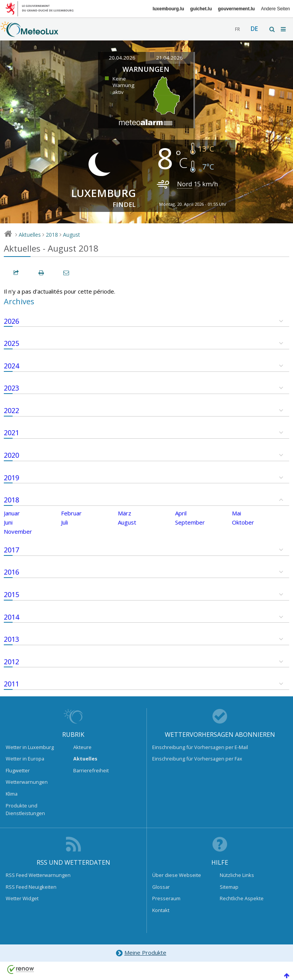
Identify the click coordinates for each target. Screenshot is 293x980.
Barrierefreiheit (91, 770)
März (125, 513)
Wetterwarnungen (27, 782)
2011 (11, 684)
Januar (12, 513)
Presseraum (166, 898)
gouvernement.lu (236, 9)
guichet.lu (201, 9)
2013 (11, 639)
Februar (71, 513)
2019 (11, 478)
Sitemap (229, 887)
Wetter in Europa (25, 759)
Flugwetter (18, 770)
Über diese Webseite (177, 875)
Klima (12, 794)
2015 (11, 594)
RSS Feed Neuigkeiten (31, 887)
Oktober (243, 522)
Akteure (82, 747)
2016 (11, 572)
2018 (52, 235)
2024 (11, 366)
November (18, 531)
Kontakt (161, 910)
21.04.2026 (169, 58)
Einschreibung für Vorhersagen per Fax (197, 759)
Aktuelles (30, 235)
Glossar (161, 887)
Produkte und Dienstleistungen (25, 809)
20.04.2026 (122, 58)
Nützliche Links (237, 875)
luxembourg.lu (168, 9)
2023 (11, 388)
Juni (8, 522)
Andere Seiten (275, 9)
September (190, 522)
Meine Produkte (141, 953)
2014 (11, 617)
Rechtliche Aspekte (242, 898)
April (181, 513)
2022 (11, 410)
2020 (11, 455)
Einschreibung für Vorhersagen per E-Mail (200, 747)
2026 (11, 321)
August (72, 235)
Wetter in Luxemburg (30, 747)
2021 (11, 433)
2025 (11, 343)
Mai (237, 513)
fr (237, 29)
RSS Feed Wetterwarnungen (38, 875)
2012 (11, 662)
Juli (64, 522)
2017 (11, 550)
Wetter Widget (22, 898)
